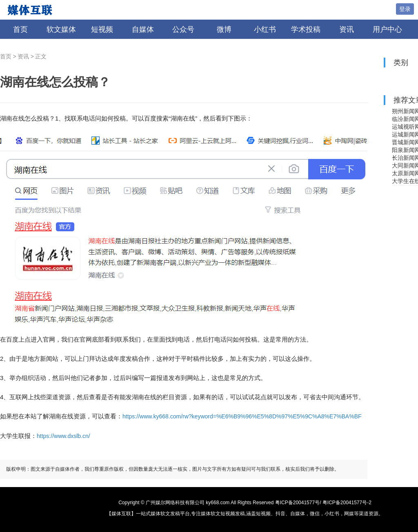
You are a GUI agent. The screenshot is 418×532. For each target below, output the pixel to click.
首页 (20, 29)
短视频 (102, 29)
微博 (224, 29)
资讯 (347, 29)
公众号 (183, 29)
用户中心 (387, 29)
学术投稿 (306, 29)
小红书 (265, 29)
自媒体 (143, 29)
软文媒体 (61, 29)
